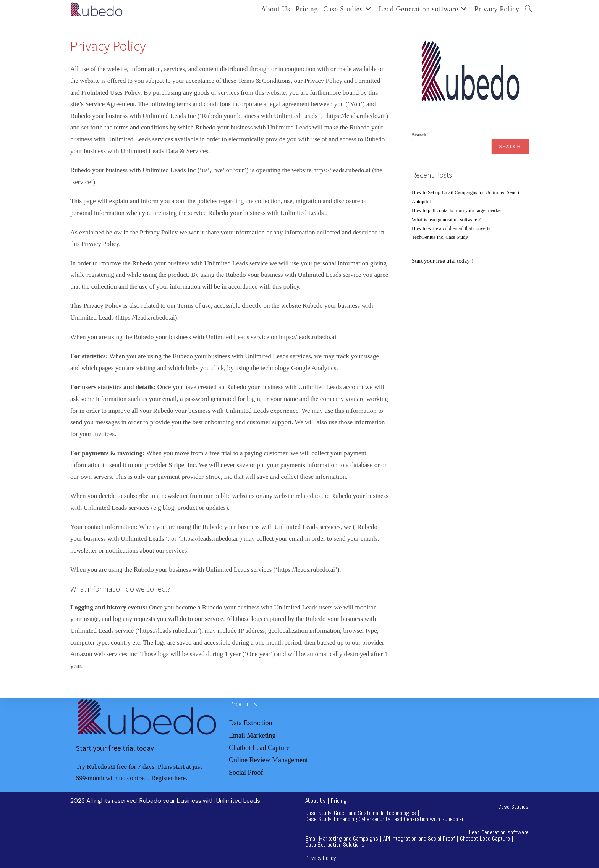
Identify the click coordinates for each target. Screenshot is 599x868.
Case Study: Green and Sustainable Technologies (361, 813)
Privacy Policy (321, 858)
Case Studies (513, 807)
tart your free (431, 261)
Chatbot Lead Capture (485, 838)
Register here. (169, 778)
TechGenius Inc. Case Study (440, 237)
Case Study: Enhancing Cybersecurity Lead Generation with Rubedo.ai (384, 819)
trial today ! (460, 261)
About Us (316, 801)
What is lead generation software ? (446, 219)
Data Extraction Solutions (335, 845)
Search (419, 135)
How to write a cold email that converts (451, 228)
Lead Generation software (499, 832)
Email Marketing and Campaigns (342, 838)
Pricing (339, 801)
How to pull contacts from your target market (457, 210)
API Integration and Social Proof (419, 838)
